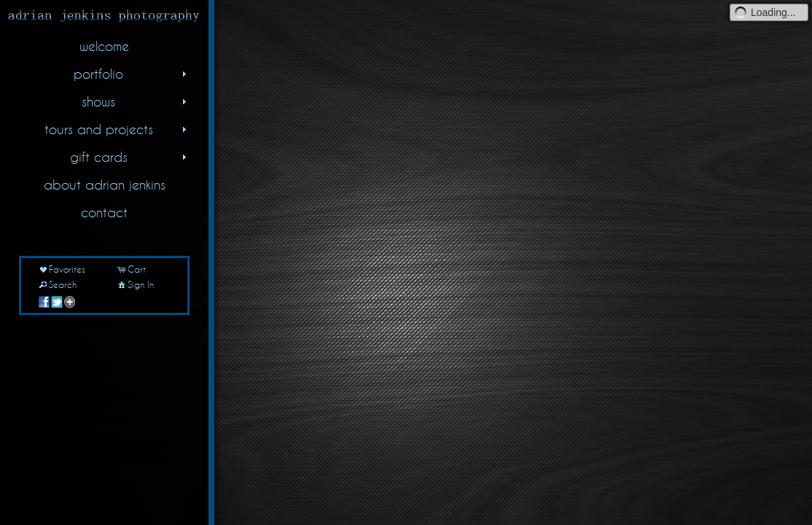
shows (136, 101)
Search (57, 284)
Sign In (135, 284)
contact (104, 212)
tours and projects (117, 129)
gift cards (130, 157)
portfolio (132, 74)
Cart (131, 269)
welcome (104, 46)
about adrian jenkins (105, 184)
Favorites (61, 269)
